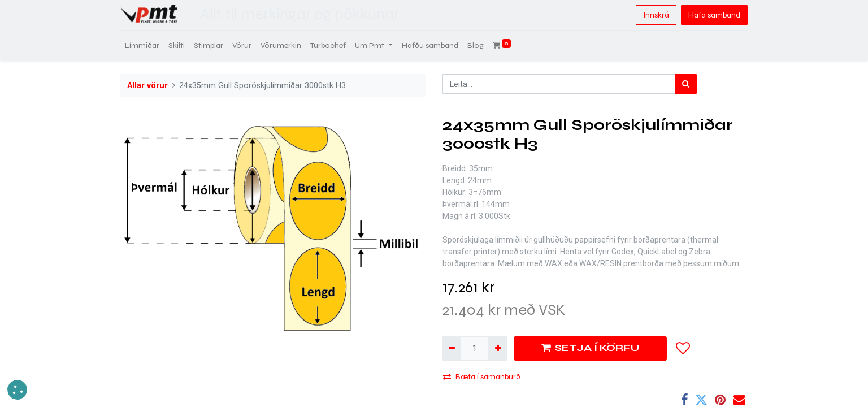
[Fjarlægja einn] (452, 348)
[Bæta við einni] (498, 348)
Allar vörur (147, 86)
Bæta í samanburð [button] (482, 377)
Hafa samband (714, 15)
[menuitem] (142, 46)
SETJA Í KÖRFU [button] (590, 348)
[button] (683, 348)
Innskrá (656, 15)
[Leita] (686, 84)
